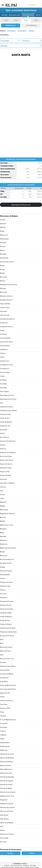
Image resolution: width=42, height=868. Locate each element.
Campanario (4, 323)
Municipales (11, 25)
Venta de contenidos (16, 866)
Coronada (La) (4, 369)
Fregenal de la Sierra (7, 407)
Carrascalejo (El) (5, 338)
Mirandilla (3, 536)
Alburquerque (4, 239)
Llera (2, 491)
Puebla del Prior (5, 620)
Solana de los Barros (6, 701)
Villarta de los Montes (7, 823)
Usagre (2, 739)
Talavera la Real (5, 708)
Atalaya (2, 266)
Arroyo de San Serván (7, 262)
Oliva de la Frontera (6, 571)
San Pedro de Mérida (7, 674)
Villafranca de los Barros (8, 792)
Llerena (2, 495)
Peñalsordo (4, 598)
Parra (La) (3, 594)
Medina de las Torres (7, 525)
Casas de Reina (5, 346)
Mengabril (3, 529)
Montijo (2, 552)
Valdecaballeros (5, 743)
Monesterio (4, 540)
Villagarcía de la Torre (7, 796)
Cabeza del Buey (5, 304)
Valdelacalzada (5, 746)
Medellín (3, 521)
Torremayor (4, 723)
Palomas (3, 590)
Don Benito (3, 384)
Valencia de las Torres (7, 754)
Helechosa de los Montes (8, 453)
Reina (2, 640)
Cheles (2, 357)
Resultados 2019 (28, 15)
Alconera (3, 246)
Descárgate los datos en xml (21, 205)
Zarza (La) (3, 842)
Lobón (2, 498)
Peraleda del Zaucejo (7, 601)
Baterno (3, 281)
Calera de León (5, 315)
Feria (2, 403)
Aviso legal (33, 866)
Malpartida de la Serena (8, 514)
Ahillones (3, 227)
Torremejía (3, 727)
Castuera (3, 353)
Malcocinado (4, 510)
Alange (2, 231)
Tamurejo (3, 716)
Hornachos (3, 479)
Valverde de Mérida (6, 788)
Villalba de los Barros (7, 804)
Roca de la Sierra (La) (7, 659)
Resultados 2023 (15, 15)
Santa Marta (4, 682)
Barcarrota (3, 277)
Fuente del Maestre (6, 422)
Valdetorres (4, 750)
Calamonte (3, 311)
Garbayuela (4, 430)
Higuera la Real (5, 472)
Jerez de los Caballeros (7, 483)
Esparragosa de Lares (7, 395)
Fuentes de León (5, 426)
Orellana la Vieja (5, 586)
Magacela (3, 502)
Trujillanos (3, 735)
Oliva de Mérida (5, 575)
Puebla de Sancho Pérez (8, 628)
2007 (36, 20)
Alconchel (3, 243)
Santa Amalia (4, 678)
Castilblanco (4, 349)
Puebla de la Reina (6, 613)
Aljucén (2, 250)
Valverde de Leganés (7, 781)
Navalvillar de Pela (6, 563)
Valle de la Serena (6, 765)
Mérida (2, 533)
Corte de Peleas (5, 372)
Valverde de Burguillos (7, 777)
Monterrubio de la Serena (8, 548)
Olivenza (3, 578)
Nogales (3, 567)
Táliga (2, 712)
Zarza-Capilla (4, 838)
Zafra (2, 827)
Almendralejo (4, 258)
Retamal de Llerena (6, 647)
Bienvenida (3, 292)
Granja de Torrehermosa (8, 441)
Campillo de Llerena (6, 327)
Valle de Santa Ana (6, 773)
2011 (26, 20)
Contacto (7, 866)
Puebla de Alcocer (6, 605)
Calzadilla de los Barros (7, 319)
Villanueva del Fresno (7, 811)
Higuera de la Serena (7, 460)
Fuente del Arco (5, 418)
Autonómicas (31, 25)
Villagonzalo (4, 800)
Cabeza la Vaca (5, 307)
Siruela (2, 697)
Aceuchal (3, 224)
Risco (2, 655)
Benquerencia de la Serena (9, 285)
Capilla (2, 330)
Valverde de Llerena (6, 785)
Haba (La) (3, 449)
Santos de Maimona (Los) (8, 685)
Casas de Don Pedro (6, 342)
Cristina (2, 376)
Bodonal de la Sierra (6, 296)
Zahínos (2, 830)
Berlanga (3, 288)
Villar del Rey (4, 815)
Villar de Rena (4, 819)
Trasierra (3, 731)
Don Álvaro (3, 380)
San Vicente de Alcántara (8, 689)
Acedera (3, 220)
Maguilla (3, 506)
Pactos (38, 15)
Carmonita (3, 334)
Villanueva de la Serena (7, 807)
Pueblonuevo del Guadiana (8, 632)
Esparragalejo (4, 391)
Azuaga (2, 269)
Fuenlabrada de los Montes (8, 411)
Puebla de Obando (6, 624)
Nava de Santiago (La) (7, 559)
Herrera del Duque (6, 456)
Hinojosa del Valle (6, 475)
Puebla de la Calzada (7, 609)
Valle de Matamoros (6, 769)
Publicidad (26, 866)
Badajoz (3, 273)
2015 (16, 20)
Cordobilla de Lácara (7, 365)
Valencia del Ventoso (6, 762)
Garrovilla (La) (4, 437)
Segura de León (5, 693)
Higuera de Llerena (6, 464)
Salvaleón (3, 662)
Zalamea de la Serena (7, 834)
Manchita (3, 517)
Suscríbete (32, 5)
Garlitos (2, 433)
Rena (2, 643)
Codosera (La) (4, 361)
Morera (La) (4, 556)
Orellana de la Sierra (6, 582)
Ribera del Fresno (5, 651)
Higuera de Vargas (6, 468)
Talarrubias (4, 704)
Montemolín (4, 544)
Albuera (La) (4, 235)
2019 (6, 20)
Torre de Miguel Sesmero (8, 720)
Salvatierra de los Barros (8, 666)
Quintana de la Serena (7, 636)
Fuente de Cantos (5, 414)
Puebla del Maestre (6, 617)
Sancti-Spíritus (5, 670)
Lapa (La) (3, 487)
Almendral (3, 254)
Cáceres (32, 853)
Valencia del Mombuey (7, 758)
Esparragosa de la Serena (8, 399)
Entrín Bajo (3, 388)
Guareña (3, 445)
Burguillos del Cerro (6, 300)
